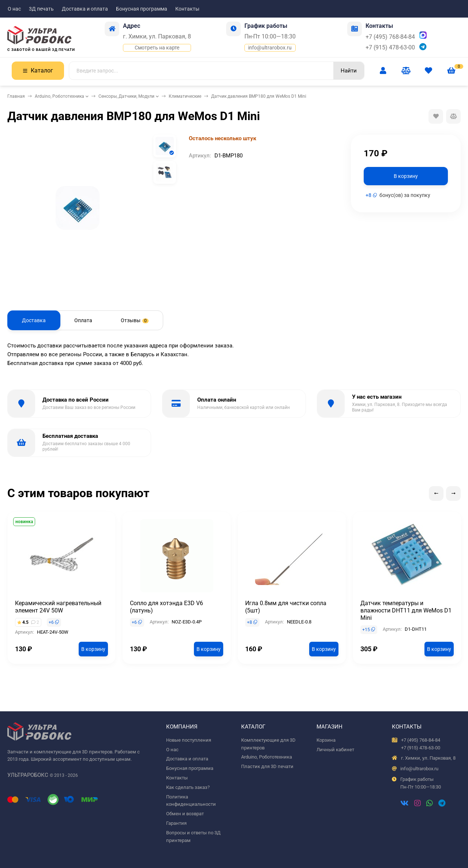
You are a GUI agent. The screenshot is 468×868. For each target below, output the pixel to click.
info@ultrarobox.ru (270, 48)
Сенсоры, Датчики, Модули (126, 96)
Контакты (187, 9)
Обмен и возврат (185, 814)
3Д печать (41, 9)
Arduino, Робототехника (59, 96)
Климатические (185, 96)
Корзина (326, 740)
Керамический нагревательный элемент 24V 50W (58, 607)
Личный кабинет (335, 750)
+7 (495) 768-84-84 (390, 37)
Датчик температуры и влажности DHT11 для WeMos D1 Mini (406, 610)
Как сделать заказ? (188, 787)
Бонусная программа (142, 9)
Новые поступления (189, 740)
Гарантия (176, 823)
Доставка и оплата (85, 9)
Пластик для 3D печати (267, 766)
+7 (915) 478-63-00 (390, 47)
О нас (14, 9)
